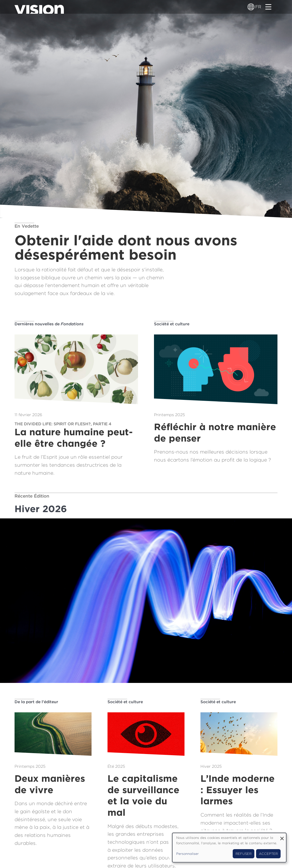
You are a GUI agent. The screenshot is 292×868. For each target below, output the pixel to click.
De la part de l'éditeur (36, 702)
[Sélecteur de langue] (251, 7)
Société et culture (172, 324)
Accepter (268, 854)
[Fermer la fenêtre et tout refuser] (282, 836)
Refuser (244, 854)
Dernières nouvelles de (49, 324)
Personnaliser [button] (187, 854)
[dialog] (229, 848)
